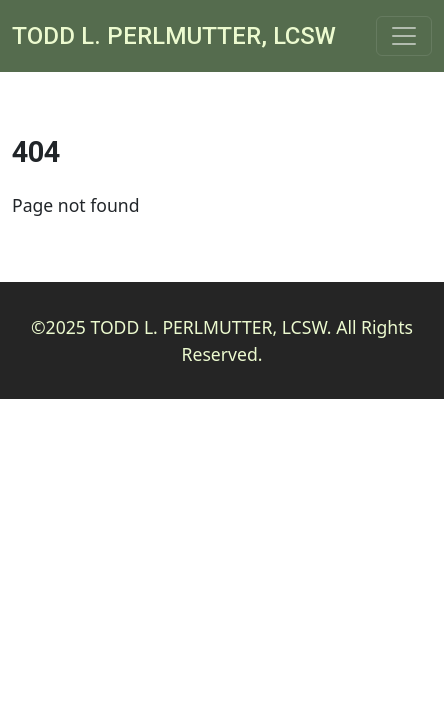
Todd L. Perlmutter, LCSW (174, 36)
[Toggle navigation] (404, 36)
